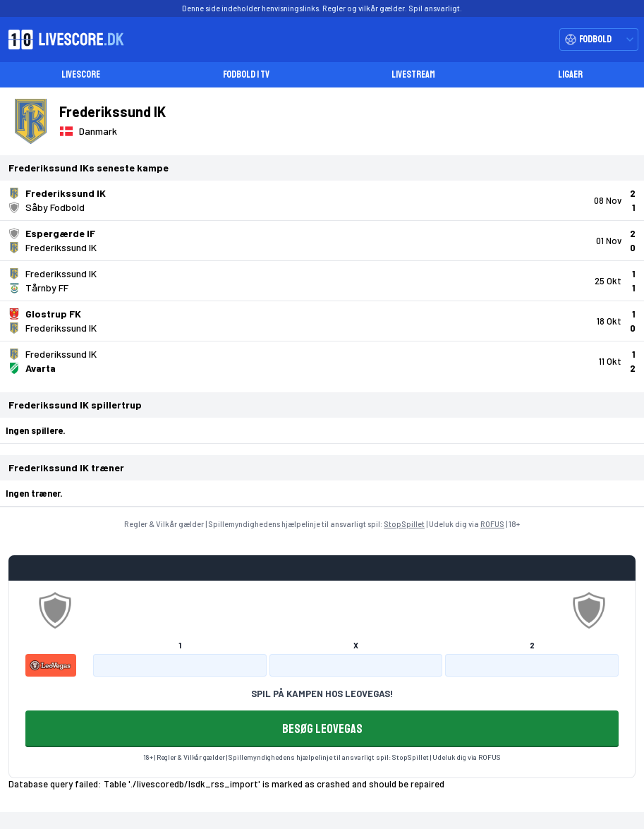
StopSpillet (404, 524)
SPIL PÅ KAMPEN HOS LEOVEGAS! (322, 694)
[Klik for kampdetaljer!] (322, 200)
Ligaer (570, 74)
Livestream (413, 74)
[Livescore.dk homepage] (62, 40)
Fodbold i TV (246, 74)
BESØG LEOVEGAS (322, 729)
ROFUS (492, 524)
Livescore (81, 74)
